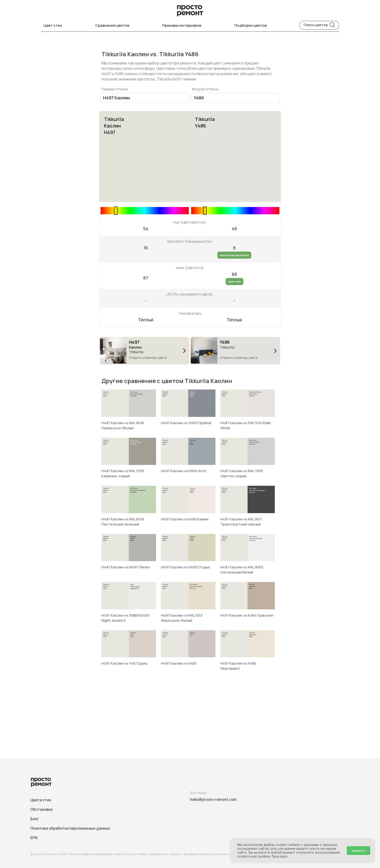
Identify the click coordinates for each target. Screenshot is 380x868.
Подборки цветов (250, 25)
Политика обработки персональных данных (70, 828)
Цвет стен (53, 25)
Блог (35, 819)
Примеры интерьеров (182, 25)
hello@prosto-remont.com (213, 800)
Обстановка (41, 809)
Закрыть (359, 851)
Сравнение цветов (112, 25)
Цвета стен (41, 800)
